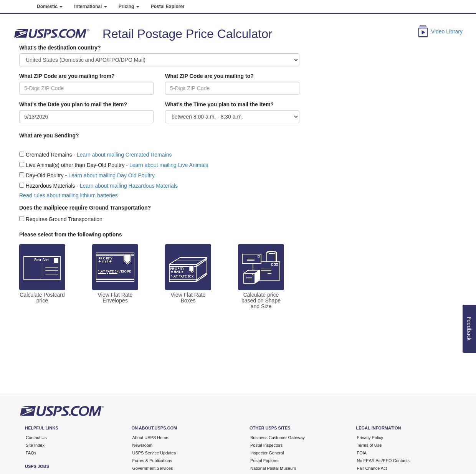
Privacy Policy (370, 438)
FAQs (31, 453)
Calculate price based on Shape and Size (261, 301)
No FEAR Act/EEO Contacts (383, 461)
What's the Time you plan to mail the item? (219, 104)
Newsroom (143, 445)
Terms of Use (369, 445)
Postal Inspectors (266, 445)
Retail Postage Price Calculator (188, 34)
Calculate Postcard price (42, 298)
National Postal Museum (273, 468)
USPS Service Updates (154, 453)
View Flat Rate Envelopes (115, 298)
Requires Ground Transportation (64, 219)
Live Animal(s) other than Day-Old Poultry (75, 165)
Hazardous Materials (50, 186)
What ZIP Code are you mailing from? (67, 76)
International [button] (90, 7)
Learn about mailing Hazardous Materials (129, 186)
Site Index (35, 445)
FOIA (362, 453)
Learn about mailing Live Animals (169, 165)
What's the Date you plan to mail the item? (73, 104)
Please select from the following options (71, 235)
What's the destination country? (60, 48)
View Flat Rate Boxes (188, 298)
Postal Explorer (168, 7)
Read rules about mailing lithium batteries (69, 195)
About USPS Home (150, 438)
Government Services (153, 468)
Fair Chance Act (372, 468)
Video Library (447, 31)
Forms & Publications (152, 461)
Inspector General (267, 453)
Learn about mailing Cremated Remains (124, 155)
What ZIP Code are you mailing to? (209, 76)
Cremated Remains (49, 155)
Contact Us (36, 438)
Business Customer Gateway (278, 438)
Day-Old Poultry (45, 175)
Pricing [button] (129, 7)
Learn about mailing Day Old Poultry (112, 175)
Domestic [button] (50, 7)
